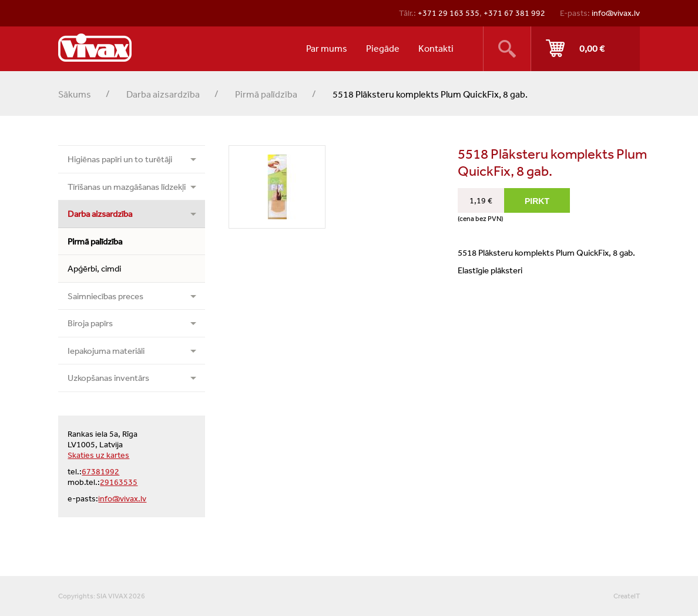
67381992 (100, 471)
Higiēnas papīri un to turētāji (120, 159)
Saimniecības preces (105, 296)
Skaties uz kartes (98, 455)
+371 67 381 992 (514, 13)
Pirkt (585, 49)
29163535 (119, 482)
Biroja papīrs (90, 323)
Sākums (75, 94)
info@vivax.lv (616, 13)
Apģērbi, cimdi (94, 268)
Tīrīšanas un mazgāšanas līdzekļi (127, 187)
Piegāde (383, 48)
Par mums (327, 48)
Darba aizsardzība (163, 94)
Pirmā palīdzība (266, 94)
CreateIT (627, 596)
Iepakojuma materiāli (106, 351)
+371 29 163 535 (449, 13)
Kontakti (436, 48)
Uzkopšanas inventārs (108, 378)
